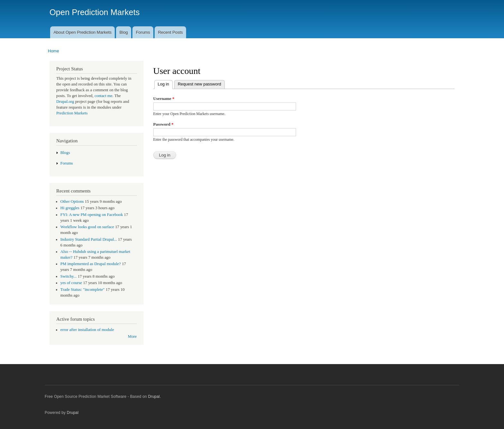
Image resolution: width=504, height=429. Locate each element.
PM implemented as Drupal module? (91, 264)
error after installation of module (87, 330)
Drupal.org (65, 102)
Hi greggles (70, 208)
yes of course (71, 283)
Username (164, 98)
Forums (143, 32)
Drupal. (154, 397)
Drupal (73, 413)
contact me (104, 96)
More (132, 336)
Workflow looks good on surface (87, 227)
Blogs (65, 153)
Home (54, 51)
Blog (124, 32)
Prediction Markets (72, 113)
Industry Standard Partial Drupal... (89, 239)
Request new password (199, 84)
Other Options (72, 201)
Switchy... (69, 276)
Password (163, 124)
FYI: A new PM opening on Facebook (92, 215)
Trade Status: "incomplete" (83, 290)
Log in (162, 83)
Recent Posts (170, 32)
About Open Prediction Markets (82, 32)
